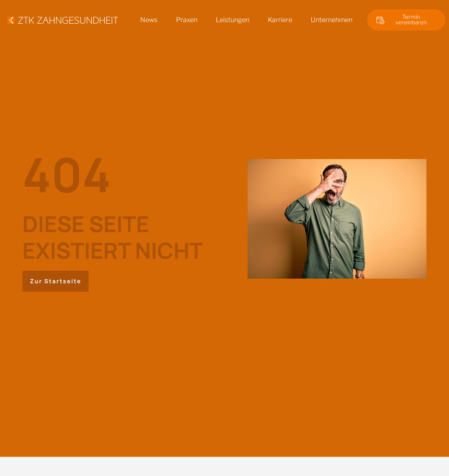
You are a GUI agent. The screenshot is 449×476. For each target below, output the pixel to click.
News (149, 20)
